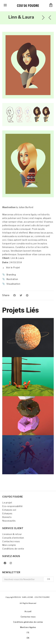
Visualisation (13, 284)
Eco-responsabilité (12, 506)
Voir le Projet (11, 268)
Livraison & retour (12, 534)
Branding (11, 275)
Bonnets (7, 517)
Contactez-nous (11, 541)
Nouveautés (9, 521)
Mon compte (9, 545)
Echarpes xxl (9, 510)
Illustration (12, 279)
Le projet (7, 503)
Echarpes (7, 513)
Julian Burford (26, 207)
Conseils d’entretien (13, 538)
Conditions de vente (13, 549)
